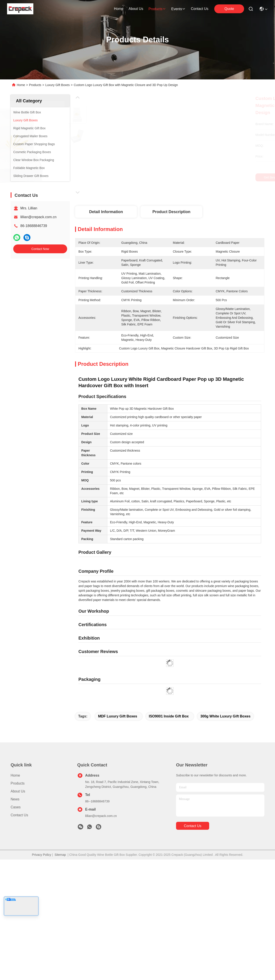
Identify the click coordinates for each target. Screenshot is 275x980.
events (178, 9)
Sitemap (60, 948)
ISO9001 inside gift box (169, 810)
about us (136, 9)
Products (35, 85)
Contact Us (19, 909)
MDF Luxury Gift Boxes (118, 810)
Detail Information (106, 212)
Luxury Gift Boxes (58, 85)
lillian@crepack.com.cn (38, 217)
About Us (18, 885)
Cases (16, 901)
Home (119, 9)
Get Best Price (209, 177)
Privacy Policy (41, 948)
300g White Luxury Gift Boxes (225, 810)
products (157, 9)
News (15, 893)
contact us (200, 9)
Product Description (171, 212)
